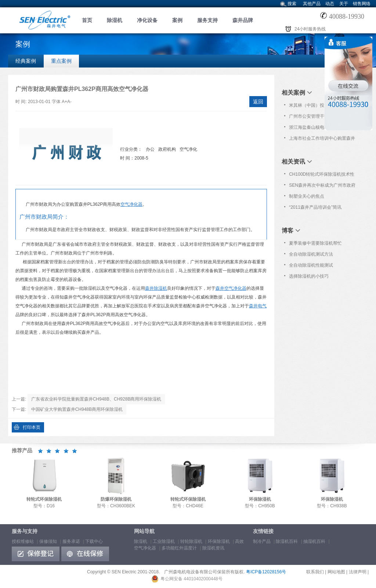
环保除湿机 (219, 541)
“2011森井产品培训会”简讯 (315, 207)
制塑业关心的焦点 (307, 196)
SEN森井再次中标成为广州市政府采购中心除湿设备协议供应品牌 (322, 187)
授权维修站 (23, 541)
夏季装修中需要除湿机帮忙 (315, 243)
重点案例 (61, 61)
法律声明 (358, 572)
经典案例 (26, 61)
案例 (177, 20)
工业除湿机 (164, 541)
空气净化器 (131, 204)
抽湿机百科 (314, 541)
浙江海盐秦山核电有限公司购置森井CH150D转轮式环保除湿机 (322, 129)
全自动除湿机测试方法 (311, 254)
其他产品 (312, 4)
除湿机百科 (287, 541)
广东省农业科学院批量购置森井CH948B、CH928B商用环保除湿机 (96, 399)
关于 (344, 4)
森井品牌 (243, 20)
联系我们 (315, 572)
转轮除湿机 (191, 541)
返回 (258, 102)
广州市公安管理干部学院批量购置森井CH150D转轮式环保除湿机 (322, 118)
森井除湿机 (156, 288)
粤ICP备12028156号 (266, 572)
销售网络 (362, 4)
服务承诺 (71, 541)
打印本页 (32, 427)
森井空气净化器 (231, 288)
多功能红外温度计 (179, 548)
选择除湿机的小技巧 (309, 276)
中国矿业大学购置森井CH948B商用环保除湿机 (77, 409)
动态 (330, 4)
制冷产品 (262, 541)
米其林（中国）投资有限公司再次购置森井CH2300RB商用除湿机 (322, 107)
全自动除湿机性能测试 (311, 265)
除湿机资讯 (213, 548)
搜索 (292, 4)
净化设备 (147, 20)
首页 (87, 20)
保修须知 (48, 541)
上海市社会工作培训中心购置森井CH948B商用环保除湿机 (322, 140)
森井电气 (258, 306)
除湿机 (115, 20)
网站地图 (336, 572)
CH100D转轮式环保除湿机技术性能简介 (322, 176)
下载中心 (94, 541)
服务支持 (207, 20)
